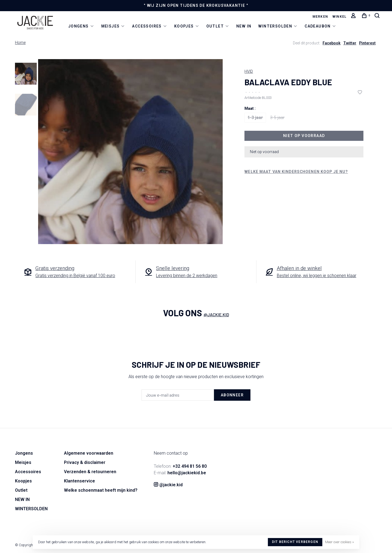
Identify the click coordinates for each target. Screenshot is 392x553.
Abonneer (232, 395)
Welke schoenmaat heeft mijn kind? (101, 490)
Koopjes (184, 26)
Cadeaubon (318, 26)
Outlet (215, 26)
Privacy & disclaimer (85, 462)
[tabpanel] (131, 152)
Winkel (339, 17)
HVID (249, 71)
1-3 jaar (255, 118)
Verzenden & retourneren (90, 472)
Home (20, 42)
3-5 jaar (277, 118)
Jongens (79, 26)
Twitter (350, 43)
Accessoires (147, 26)
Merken (320, 17)
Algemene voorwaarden (89, 453)
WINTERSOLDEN (275, 26)
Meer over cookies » (339, 542)
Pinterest (367, 43)
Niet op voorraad (304, 136)
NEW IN (244, 26)
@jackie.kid (216, 315)
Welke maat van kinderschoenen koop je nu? (296, 172)
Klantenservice (79, 481)
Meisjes (111, 26)
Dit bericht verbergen (295, 542)
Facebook (332, 43)
